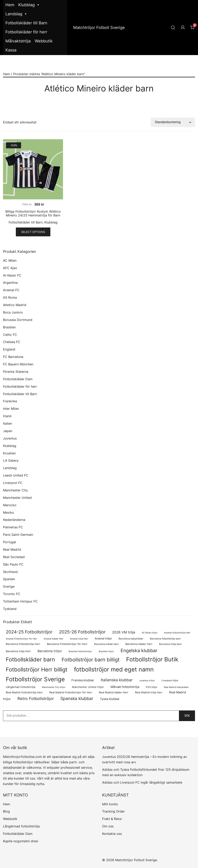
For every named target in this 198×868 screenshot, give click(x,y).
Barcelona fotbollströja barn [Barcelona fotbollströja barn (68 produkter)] (165, 639)
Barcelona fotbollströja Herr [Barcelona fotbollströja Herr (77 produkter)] (23, 644)
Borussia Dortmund (18, 320)
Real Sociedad (14, 557)
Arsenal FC (11, 290)
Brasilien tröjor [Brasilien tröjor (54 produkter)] (106, 651)
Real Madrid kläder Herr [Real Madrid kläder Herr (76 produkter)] (114, 692)
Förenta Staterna (16, 372)
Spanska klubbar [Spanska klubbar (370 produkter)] (77, 698)
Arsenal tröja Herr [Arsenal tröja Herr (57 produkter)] (79, 639)
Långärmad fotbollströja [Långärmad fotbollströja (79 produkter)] (21, 687)
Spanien (9, 579)
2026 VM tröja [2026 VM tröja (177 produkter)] (124, 632)
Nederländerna (14, 520)
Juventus (10, 438)
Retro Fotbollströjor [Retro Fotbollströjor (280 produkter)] (36, 699)
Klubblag (29, 5)
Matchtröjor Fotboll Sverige (99, 28)
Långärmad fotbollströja (21, 826)
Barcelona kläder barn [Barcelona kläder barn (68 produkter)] (106, 644)
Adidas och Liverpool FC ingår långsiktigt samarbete (142, 782)
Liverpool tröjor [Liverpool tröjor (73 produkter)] (170, 680)
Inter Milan (11, 409)
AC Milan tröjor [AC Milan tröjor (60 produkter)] (150, 633)
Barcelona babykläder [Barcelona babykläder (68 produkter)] (131, 639)
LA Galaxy (11, 460)
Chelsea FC (12, 342)
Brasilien (9, 327)
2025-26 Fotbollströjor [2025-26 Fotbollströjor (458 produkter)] (82, 632)
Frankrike (10, 401)
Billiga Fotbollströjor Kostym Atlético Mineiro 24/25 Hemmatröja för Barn (33, 213)
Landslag (16, 14)
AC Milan (10, 260)
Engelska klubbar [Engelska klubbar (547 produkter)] (139, 650)
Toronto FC (12, 594)
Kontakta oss (112, 834)
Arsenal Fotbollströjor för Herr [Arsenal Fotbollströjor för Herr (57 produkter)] (21, 639)
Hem (10, 5)
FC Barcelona (13, 357)
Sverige (9, 586)
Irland (7, 416)
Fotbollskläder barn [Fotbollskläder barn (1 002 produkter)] (30, 659)
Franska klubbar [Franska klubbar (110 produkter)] (83, 680)
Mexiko (9, 512)
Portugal (10, 542)
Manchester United (17, 498)
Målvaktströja (18, 41)
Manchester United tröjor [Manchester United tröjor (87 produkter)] (88, 687)
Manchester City (15, 490)
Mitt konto (110, 804)
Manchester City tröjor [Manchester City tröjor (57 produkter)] (54, 687)
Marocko (10, 505)
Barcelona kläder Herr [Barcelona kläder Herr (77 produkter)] (139, 644)
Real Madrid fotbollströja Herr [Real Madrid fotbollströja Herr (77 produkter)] (24, 692)
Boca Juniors (13, 312)
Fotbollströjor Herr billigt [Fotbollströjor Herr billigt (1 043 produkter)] (37, 670)
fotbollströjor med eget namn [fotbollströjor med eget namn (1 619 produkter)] (114, 669)
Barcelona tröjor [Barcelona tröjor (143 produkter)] (50, 651)
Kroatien (9, 453)
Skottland (10, 572)
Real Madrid (12, 549)
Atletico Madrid (15, 305)
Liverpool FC (13, 483)
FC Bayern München (18, 364)
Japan (8, 431)
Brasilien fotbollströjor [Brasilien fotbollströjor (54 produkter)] (80, 651)
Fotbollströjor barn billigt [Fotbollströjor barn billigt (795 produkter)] (91, 659)
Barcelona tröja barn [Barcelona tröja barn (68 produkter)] (170, 644)
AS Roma (10, 297)
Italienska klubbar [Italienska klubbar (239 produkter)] (117, 680)
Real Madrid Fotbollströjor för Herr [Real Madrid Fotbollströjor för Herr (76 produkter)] (71, 692)
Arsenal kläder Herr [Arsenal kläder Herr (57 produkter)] (54, 639)
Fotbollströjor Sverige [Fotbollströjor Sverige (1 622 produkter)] (35, 679)
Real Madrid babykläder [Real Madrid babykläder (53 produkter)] (176, 687)
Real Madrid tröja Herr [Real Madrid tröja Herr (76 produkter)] (149, 692)
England (9, 349)
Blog (6, 811)
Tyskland (10, 609)
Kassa (11, 50)
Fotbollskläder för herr (26, 32)
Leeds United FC (16, 475)
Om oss (108, 826)
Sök (187, 716)
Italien (8, 423)
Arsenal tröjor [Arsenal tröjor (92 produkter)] (103, 638)
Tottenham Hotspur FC (20, 601)
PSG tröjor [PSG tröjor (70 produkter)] (152, 687)
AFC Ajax (10, 268)
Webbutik (44, 41)
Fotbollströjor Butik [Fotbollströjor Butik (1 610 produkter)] (152, 659)
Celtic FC (10, 335)
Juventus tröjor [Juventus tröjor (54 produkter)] (147, 681)
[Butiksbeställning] (173, 122)
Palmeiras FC (13, 527)
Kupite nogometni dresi (21, 841)
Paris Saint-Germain (18, 535)
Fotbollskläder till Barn (26, 23)
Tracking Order (113, 811)
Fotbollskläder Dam (18, 379)
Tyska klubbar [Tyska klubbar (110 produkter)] (110, 699)
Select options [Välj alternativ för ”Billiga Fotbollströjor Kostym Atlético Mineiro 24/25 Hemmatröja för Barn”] (33, 232)
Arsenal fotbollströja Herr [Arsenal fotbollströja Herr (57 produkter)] (177, 633)
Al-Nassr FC (12, 275)
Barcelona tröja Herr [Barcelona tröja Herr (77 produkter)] (18, 651)
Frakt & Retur (112, 819)
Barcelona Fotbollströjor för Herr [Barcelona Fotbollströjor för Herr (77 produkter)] (67, 644)
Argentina (10, 283)
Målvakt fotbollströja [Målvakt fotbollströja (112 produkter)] (125, 687)
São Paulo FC (13, 564)
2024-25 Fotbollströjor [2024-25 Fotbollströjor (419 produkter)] (29, 632)
